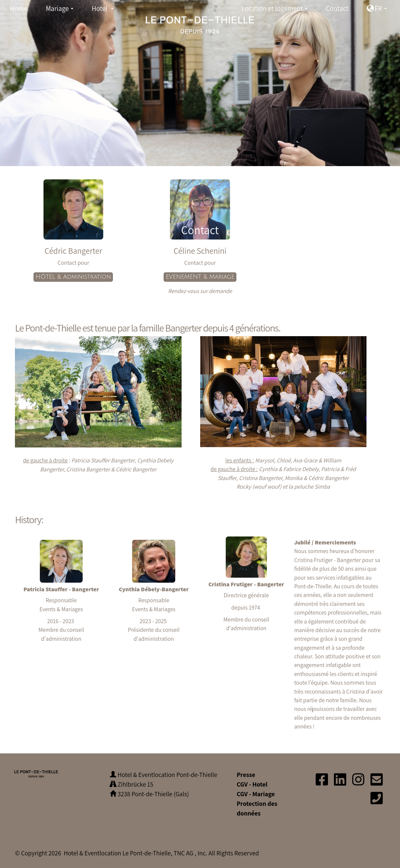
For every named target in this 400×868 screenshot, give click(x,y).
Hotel (104, 10)
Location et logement (276, 10)
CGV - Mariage (256, 794)
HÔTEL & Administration (73, 277)
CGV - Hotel (252, 784)
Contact (337, 8)
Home (19, 8)
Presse (246, 775)
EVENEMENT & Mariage (200, 277)
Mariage (62, 10)
